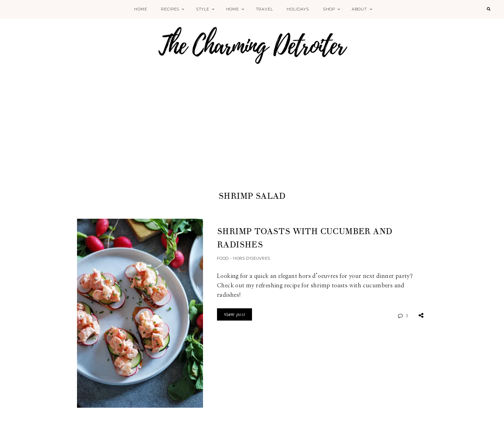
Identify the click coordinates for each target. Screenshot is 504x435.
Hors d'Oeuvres (251, 258)
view (234, 314)
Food (223, 258)
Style (203, 9)
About (359, 9)
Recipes (170, 9)
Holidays (298, 9)
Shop (329, 9)
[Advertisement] (252, 137)
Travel (264, 9)
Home (141, 9)
